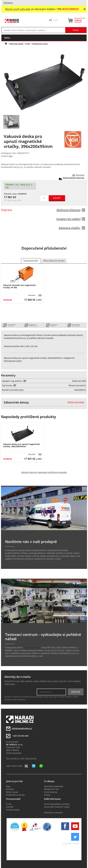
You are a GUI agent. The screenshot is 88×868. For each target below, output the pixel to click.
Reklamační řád (51, 789)
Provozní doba (13, 810)
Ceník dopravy (51, 792)
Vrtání (28, 44)
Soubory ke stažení (71, 219)
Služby (47, 795)
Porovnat (80, 175)
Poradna (10, 789)
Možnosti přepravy (71, 210)
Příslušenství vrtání (40, 44)
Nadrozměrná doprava (73, 178)
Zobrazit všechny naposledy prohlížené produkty (44, 472)
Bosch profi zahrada (18, 9)
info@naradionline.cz (22, 728)
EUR (56, 20)
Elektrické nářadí (16, 44)
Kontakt (10, 807)
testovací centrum (32, 648)
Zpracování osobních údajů (57, 807)
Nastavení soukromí (53, 813)
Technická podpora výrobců (57, 804)
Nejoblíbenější (31, 261)
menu (7, 38)
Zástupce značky (72, 228)
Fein (11, 156)
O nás (9, 804)
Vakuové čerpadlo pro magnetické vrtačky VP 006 (19, 286)
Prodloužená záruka (15, 795)
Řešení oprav (12, 792)
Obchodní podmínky (53, 786)
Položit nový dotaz (76, 402)
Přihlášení (8, 3)
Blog (8, 786)
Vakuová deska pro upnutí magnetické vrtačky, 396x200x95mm (21, 445)
